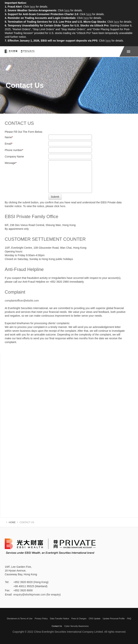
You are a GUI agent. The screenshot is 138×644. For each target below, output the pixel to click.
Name (9, 137)
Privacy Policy (41, 619)
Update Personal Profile (114, 619)
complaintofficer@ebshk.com (22, 301)
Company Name (14, 157)
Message (11, 163)
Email (9, 144)
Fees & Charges (79, 619)
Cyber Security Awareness (76, 626)
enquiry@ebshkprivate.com (30, 595)
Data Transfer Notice (60, 619)
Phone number (14, 150)
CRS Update (95, 619)
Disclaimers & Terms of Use (20, 619)
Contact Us (57, 626)
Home (12, 522)
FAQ (129, 619)
